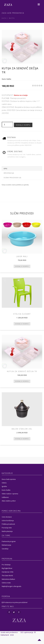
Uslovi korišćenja (8, 521)
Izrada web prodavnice (9, 632)
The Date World (7, 576)
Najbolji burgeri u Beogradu (11, 586)
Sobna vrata (6, 583)
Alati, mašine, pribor (9, 501)
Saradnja (5, 549)
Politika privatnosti (8, 524)
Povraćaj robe (7, 528)
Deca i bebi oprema (9, 479)
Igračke (4, 486)
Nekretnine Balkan (8, 579)
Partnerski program (9, 541)
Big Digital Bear (7, 568)
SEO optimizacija (27, 632)
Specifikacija (9, 173)
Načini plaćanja (7, 531)
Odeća (4, 483)
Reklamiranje (6, 545)
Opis (5, 169)
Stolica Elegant (22, 314)
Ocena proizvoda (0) (12, 178)
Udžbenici (5, 497)
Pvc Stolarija (6, 565)
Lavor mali (22, 256)
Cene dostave (7, 517)
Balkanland (5, 635)
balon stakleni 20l (22, 429)
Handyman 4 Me (8, 572)
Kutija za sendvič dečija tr (22, 371)
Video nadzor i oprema (10, 494)
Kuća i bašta (8, 18)
